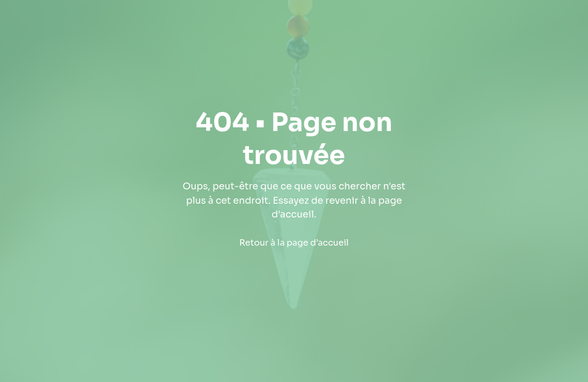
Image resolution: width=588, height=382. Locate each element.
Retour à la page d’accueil (294, 243)
